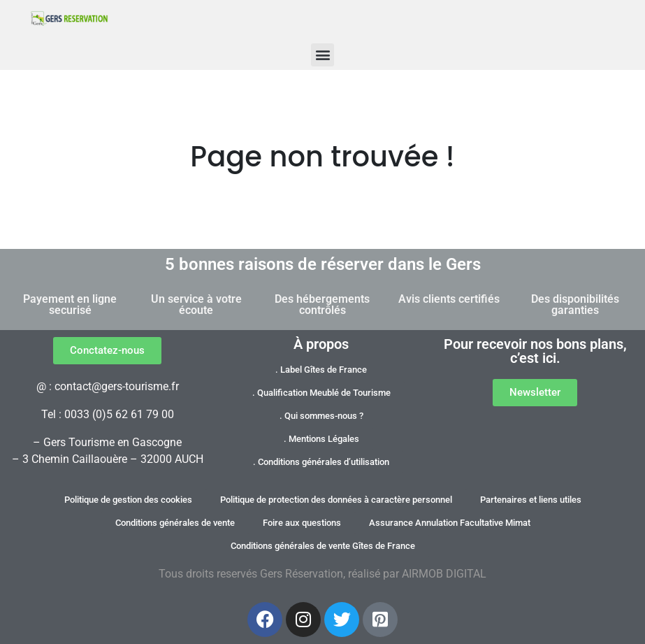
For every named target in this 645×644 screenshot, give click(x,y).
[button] (322, 55)
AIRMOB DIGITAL (444, 574)
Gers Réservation (302, 574)
